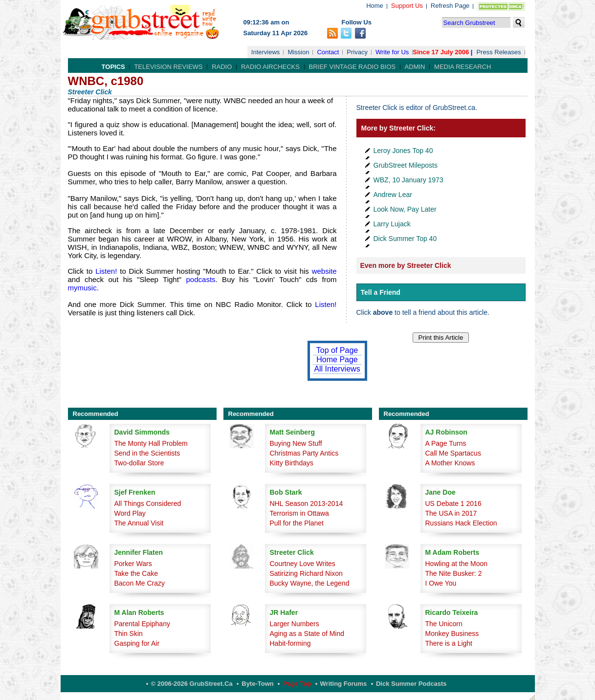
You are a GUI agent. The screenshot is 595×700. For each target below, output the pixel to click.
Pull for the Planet (297, 523)
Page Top (297, 684)
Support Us (407, 6)
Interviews (266, 52)
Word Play (130, 513)
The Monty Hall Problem (151, 443)
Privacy (357, 52)
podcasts (198, 279)
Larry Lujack (392, 224)
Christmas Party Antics (304, 453)
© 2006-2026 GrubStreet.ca (192, 684)
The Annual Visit (139, 523)
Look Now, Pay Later (405, 209)
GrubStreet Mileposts (406, 165)
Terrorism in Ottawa (299, 513)
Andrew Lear (393, 195)
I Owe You (441, 583)
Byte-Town (257, 684)
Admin (415, 67)
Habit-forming (290, 643)
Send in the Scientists (147, 453)
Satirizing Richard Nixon (306, 573)
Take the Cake (136, 573)
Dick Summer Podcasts (411, 684)
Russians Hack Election (461, 523)
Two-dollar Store (139, 463)
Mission (298, 52)
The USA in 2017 (451, 513)
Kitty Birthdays (292, 463)
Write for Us (392, 52)
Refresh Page (450, 6)
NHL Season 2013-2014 (307, 503)
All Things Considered (148, 503)
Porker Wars (133, 564)
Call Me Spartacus (453, 453)
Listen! (108, 271)
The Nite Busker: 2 (454, 573)
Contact (328, 52)
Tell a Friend (381, 292)
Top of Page (337, 350)
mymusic (82, 288)
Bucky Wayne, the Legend (310, 583)
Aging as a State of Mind (307, 634)
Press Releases (498, 52)
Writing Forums (344, 684)
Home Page (337, 360)
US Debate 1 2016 (453, 503)
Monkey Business (452, 634)
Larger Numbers (295, 624)
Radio (222, 67)
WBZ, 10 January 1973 (408, 180)
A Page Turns (446, 443)
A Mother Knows (450, 463)
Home (375, 6)
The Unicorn (444, 624)
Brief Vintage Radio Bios (352, 67)
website (324, 271)
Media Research (463, 67)
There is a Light (449, 643)
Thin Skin (129, 634)
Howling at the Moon (457, 564)
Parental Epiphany (142, 624)
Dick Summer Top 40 (405, 239)
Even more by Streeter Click (406, 265)
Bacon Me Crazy (140, 583)
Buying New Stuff (296, 443)
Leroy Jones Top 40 (403, 151)
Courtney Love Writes (303, 564)
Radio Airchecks (270, 67)
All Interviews (337, 369)
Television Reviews (168, 67)
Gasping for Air (137, 643)
